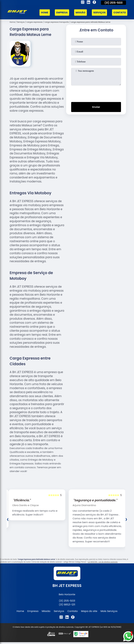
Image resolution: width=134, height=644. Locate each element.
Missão (80, 12)
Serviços (99, 12)
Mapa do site (89, 611)
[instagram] (83, 3)
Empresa (61, 12)
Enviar (96, 107)
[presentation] (96, 93)
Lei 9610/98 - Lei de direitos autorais (103, 562)
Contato (120, 12)
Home (44, 12)
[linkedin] (88, 3)
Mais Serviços (109, 611)
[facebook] (94, 3)
